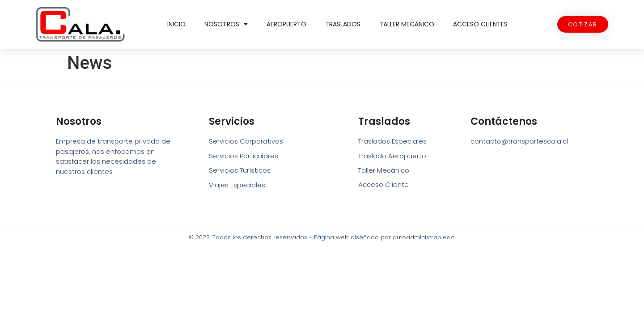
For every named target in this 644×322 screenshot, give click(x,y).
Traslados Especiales (392, 141)
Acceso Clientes (480, 24)
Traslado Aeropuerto (392, 156)
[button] (583, 24)
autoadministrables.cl (424, 237)
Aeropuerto (286, 24)
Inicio (176, 24)
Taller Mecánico (407, 24)
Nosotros (226, 24)
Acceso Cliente (383, 185)
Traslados (343, 24)
